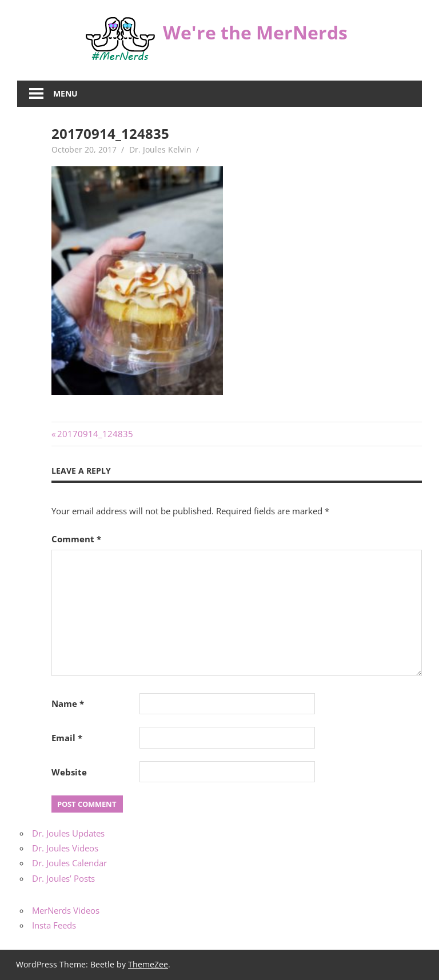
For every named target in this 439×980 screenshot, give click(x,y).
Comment (76, 539)
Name (68, 703)
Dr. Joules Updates (68, 833)
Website (69, 772)
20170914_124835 (95, 434)
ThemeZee (148, 964)
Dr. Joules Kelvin (160, 149)
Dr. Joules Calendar (69, 863)
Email (67, 738)
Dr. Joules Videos (65, 848)
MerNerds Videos (66, 910)
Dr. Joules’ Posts (63, 878)
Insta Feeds (54, 925)
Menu (65, 93)
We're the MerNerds (255, 32)
